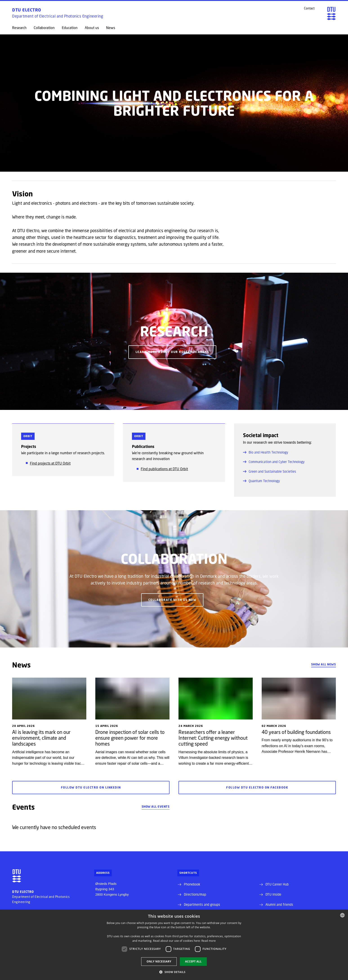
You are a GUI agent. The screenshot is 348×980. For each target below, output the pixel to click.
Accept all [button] (193, 961)
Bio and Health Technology (266, 452)
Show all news (324, 664)
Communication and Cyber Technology (274, 462)
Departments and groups (202, 904)
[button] (174, 972)
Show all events (156, 807)
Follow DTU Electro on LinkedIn (91, 788)
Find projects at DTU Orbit (50, 463)
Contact (309, 8)
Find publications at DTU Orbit (164, 469)
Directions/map (195, 894)
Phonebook (192, 884)
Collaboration (44, 28)
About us (92, 28)
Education (70, 28)
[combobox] (342, 915)
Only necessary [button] (159, 961)
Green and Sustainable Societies (270, 471)
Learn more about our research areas (172, 352)
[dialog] (174, 945)
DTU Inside (273, 894)
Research (19, 28)
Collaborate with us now (172, 600)
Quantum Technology (261, 481)
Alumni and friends (279, 904)
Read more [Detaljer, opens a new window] (209, 941)
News (111, 28)
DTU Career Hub (277, 884)
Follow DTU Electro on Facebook (257, 788)
